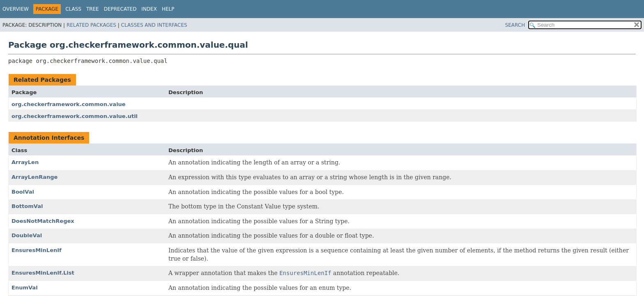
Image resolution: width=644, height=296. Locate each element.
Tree (93, 9)
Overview (16, 9)
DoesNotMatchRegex (43, 221)
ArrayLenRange (34, 177)
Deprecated (120, 9)
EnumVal (25, 288)
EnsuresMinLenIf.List (43, 273)
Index (149, 9)
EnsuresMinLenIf (37, 250)
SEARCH (515, 25)
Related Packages (91, 25)
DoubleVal (27, 235)
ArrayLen (25, 162)
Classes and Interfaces (154, 25)
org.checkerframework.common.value (69, 104)
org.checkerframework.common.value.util (75, 116)
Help (168, 9)
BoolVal (23, 192)
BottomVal (27, 206)
